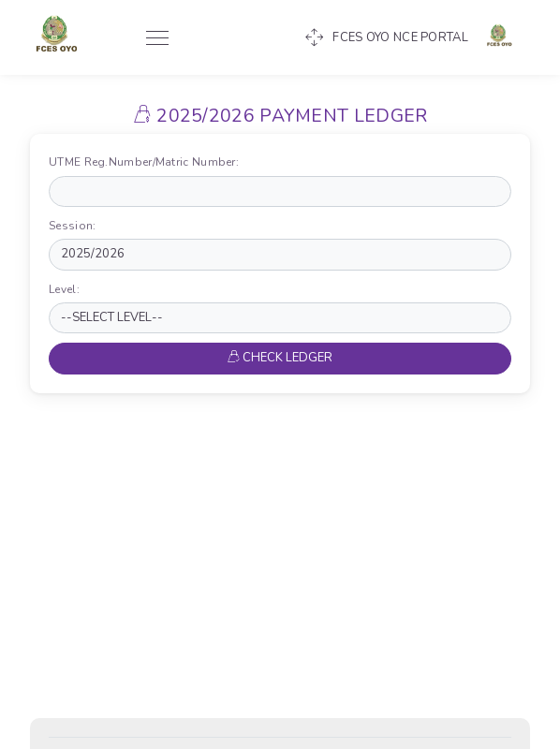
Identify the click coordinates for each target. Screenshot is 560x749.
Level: (68, 289)
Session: (76, 226)
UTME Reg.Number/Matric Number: (148, 162)
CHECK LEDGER (280, 358)
